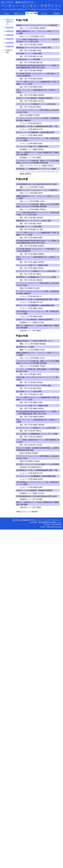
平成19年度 (10, 43)
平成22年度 (10, 31)
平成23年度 (10, 27)
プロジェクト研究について (9, 21)
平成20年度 (10, 39)
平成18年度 (10, 46)
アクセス (44, 13)
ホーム (6, 13)
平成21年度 (10, 35)
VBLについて (19, 13)
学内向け (57, 13)
